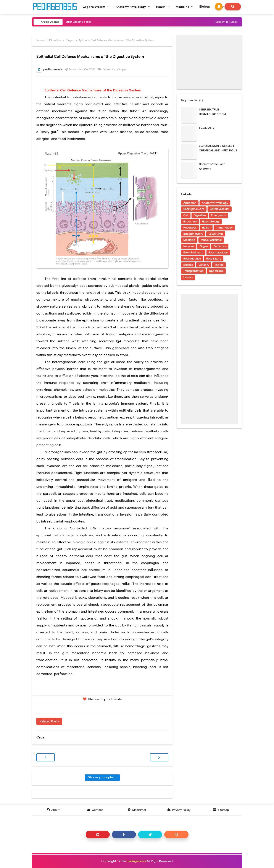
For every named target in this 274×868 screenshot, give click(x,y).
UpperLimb (216, 271)
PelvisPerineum (193, 252)
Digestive (109, 69)
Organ (122, 69)
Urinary (188, 277)
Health (206, 228)
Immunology (224, 228)
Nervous (189, 246)
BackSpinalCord (194, 209)
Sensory (204, 265)
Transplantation (193, 271)
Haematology (211, 221)
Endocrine (190, 221)
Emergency (218, 215)
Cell (186, 215)
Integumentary (193, 234)
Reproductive (192, 259)
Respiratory (214, 259)
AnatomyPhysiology (215, 203)
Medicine (189, 240)
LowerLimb (216, 234)
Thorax (219, 265)
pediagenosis (136, 861)
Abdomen (190, 203)
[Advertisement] (209, 62)
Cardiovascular (220, 209)
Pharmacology (218, 252)
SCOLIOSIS (207, 128)
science (188, 265)
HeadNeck (190, 228)
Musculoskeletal (211, 240)
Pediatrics (220, 246)
